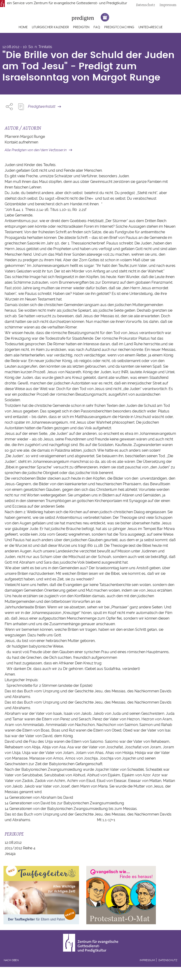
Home (23, 27)
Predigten (81, 27)
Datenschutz (146, 5)
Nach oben (11, 960)
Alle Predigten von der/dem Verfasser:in (36, 150)
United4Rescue (151, 27)
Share (9, 107)
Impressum (168, 5)
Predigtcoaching (119, 27)
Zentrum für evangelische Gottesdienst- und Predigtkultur (80, 3)
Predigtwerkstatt (42, 106)
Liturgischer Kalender (50, 27)
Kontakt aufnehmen (21, 142)
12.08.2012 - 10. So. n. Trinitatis (27, 47)
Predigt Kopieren (21, 107)
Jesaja (10, 854)
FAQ (97, 27)
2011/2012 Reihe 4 (20, 848)
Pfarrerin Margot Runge (25, 137)
